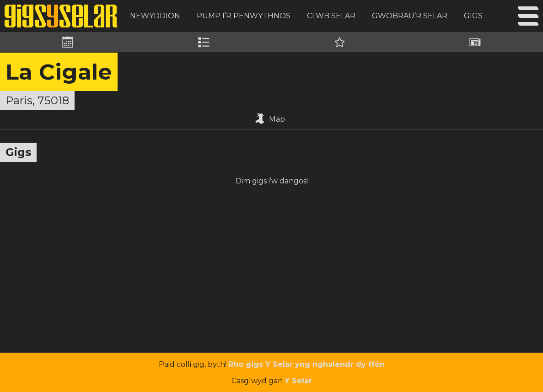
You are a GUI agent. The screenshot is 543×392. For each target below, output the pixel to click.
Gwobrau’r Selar (410, 16)
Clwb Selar (331, 16)
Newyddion (155, 16)
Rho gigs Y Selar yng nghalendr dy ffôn (306, 364)
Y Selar (298, 381)
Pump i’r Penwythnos (244, 16)
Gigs (473, 16)
